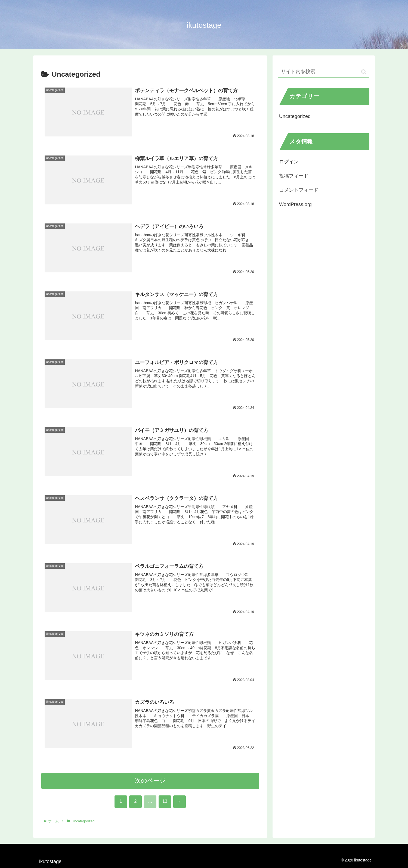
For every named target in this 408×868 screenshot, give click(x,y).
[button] (364, 72)
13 (165, 802)
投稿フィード (294, 176)
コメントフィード (299, 190)
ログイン (289, 162)
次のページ (150, 781)
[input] (324, 72)
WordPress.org (295, 204)
